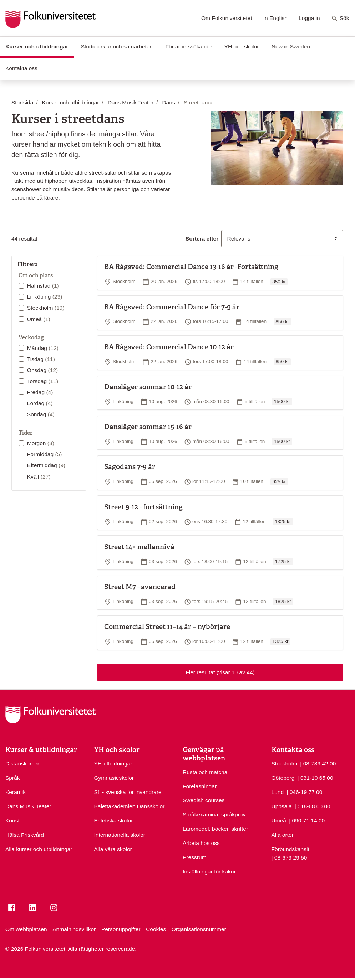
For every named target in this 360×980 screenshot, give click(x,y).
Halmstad (43, 286)
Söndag (41, 414)
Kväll (39, 477)
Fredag (40, 392)
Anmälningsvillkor (74, 929)
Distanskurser (22, 764)
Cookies (156, 929)
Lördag (40, 403)
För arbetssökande (188, 47)
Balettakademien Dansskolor (130, 806)
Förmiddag (45, 454)
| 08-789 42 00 (318, 763)
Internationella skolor (120, 835)
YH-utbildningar (113, 764)
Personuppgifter (121, 929)
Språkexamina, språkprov (214, 814)
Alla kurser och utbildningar (39, 849)
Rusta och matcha (205, 772)
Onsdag (42, 370)
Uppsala (282, 806)
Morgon (41, 443)
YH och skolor (242, 47)
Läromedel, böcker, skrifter (215, 829)
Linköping (45, 297)
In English (275, 18)
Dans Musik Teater (28, 806)
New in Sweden (291, 47)
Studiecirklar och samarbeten (117, 47)
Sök (340, 19)
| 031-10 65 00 (315, 777)
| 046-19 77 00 (304, 791)
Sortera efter (202, 239)
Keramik (16, 792)
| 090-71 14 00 (307, 820)
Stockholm (46, 308)
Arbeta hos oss (201, 843)
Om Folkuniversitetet (227, 18)
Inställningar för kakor (209, 871)
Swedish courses (204, 800)
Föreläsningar (200, 786)
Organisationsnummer (199, 929)
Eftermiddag (46, 465)
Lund (278, 792)
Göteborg (283, 778)
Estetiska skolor (114, 821)
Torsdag (43, 381)
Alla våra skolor (113, 849)
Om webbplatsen (26, 929)
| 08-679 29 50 (289, 857)
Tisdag (41, 359)
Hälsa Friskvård (25, 835)
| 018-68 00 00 (313, 806)
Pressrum (195, 857)
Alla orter (283, 835)
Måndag (43, 348)
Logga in (309, 18)
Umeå (39, 319)
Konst (12, 821)
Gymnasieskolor (114, 778)
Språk (13, 778)
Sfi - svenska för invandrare (128, 792)
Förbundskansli (290, 849)
